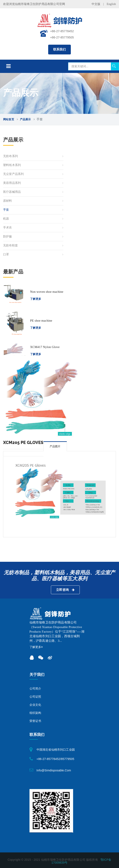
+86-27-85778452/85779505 (55, 759)
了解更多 (36, 299)
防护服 (8, 237)
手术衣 (8, 228)
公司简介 (35, 689)
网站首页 (9, 119)
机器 (6, 219)
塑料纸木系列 (12, 165)
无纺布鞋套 (10, 245)
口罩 (6, 254)
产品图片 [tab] (55, 446)
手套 (6, 210)
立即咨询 (65, 590)
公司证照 (35, 697)
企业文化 (35, 705)
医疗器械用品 (12, 192)
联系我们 (60, 49)
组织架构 (35, 713)
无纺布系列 (10, 156)
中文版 (96, 4)
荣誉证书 (35, 721)
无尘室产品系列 (13, 174)
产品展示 (25, 119)
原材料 (8, 201)
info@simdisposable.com (54, 770)
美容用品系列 (12, 183)
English (111, 4)
